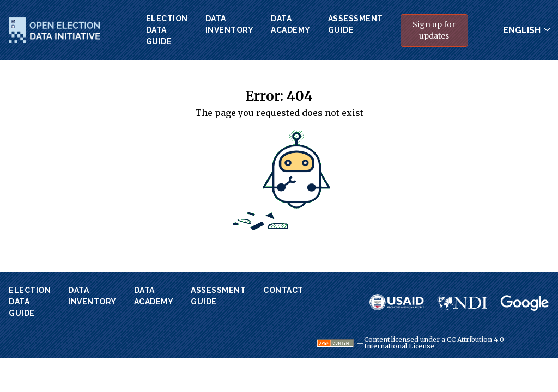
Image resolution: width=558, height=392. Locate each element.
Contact (283, 290)
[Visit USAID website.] (397, 302)
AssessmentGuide (356, 24)
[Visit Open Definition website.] (335, 343)
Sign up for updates (434, 30)
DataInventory (230, 24)
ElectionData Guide (167, 30)
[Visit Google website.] (525, 303)
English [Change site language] (522, 30)
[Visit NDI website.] (462, 302)
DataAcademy (291, 24)
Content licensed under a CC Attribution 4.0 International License (434, 343)
